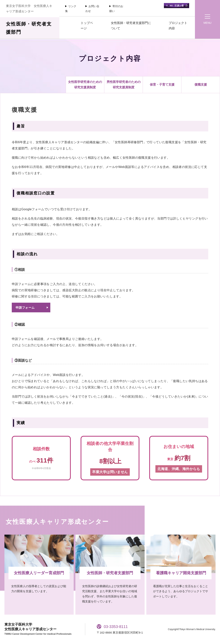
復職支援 (201, 85)
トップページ (87, 26)
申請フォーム (25, 308)
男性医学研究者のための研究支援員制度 (124, 85)
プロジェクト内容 (178, 26)
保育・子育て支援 (162, 85)
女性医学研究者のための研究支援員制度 (85, 85)
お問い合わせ (92, 9)
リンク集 (71, 9)
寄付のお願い (116, 9)
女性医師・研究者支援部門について (131, 26)
